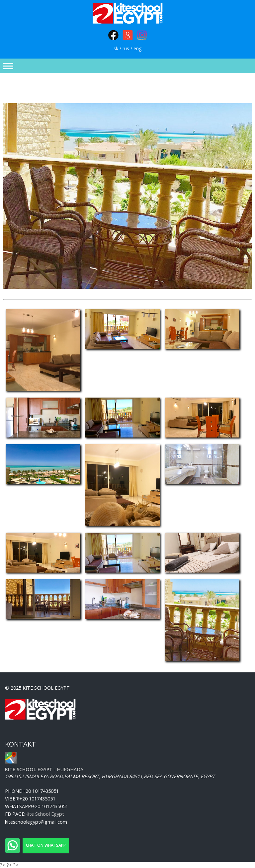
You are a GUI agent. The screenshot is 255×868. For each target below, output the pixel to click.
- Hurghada (44, 769)
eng (138, 48)
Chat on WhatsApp (46, 845)
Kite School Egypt (45, 814)
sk (116, 48)
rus (126, 48)
